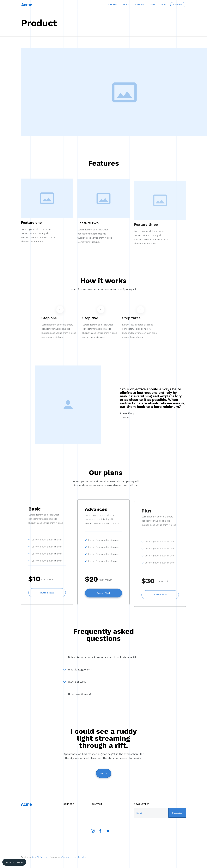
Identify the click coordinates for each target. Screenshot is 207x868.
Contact (178, 5)
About (126, 5)
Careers (140, 5)
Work (153, 5)
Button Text (47, 595)
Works (67, 810)
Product (112, 5)
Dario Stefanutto (39, 857)
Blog (164, 5)
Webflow (65, 857)
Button (104, 773)
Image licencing (79, 857)
